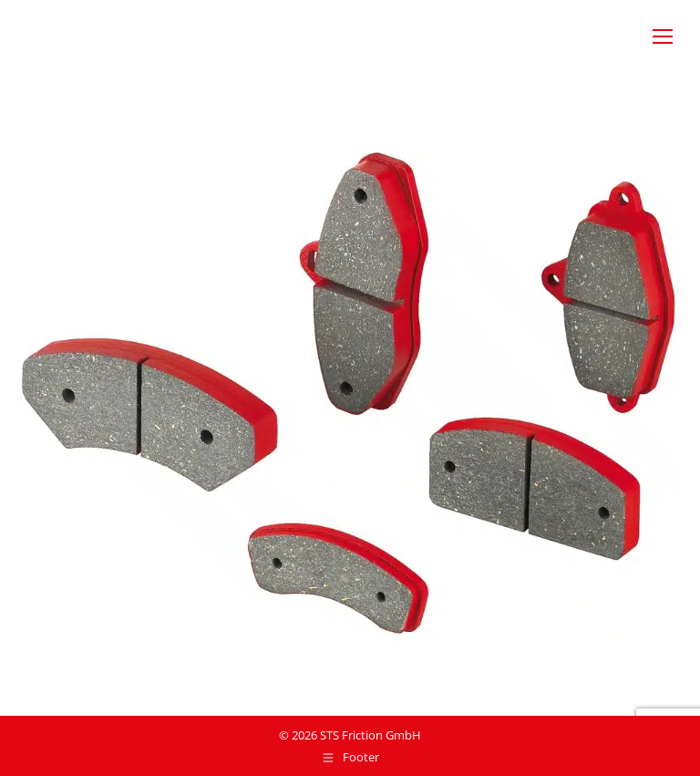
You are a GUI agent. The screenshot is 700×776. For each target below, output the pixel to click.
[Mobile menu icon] (663, 36)
